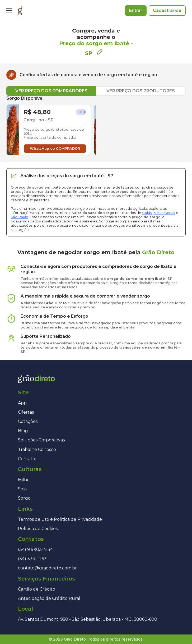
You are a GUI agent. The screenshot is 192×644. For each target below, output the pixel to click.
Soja (22, 489)
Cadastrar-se (167, 10)
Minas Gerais (164, 213)
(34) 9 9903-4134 (35, 549)
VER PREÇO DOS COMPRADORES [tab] (51, 91)
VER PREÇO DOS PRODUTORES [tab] (141, 91)
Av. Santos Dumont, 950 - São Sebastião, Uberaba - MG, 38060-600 (88, 619)
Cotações (28, 421)
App (22, 403)
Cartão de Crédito (37, 589)
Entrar (136, 10)
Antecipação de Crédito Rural (49, 598)
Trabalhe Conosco (37, 449)
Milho (24, 480)
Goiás (147, 213)
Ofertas (26, 412)
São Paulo (20, 217)
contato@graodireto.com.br (47, 568)
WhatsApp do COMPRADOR (55, 149)
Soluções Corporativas (41, 440)
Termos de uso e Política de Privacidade (60, 519)
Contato (27, 459)
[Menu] (9, 11)
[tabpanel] (96, 126)
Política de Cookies (38, 529)
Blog (23, 431)
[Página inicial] (20, 11)
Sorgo (24, 498)
